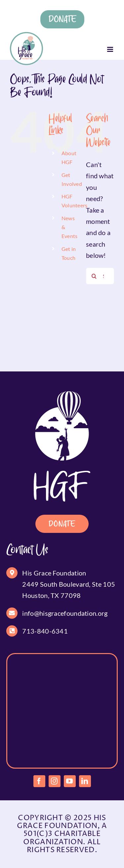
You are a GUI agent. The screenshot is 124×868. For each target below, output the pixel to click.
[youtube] (70, 781)
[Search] (94, 276)
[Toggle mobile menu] (111, 49)
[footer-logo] (62, 395)
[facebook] (39, 781)
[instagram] (55, 781)
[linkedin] (85, 781)
